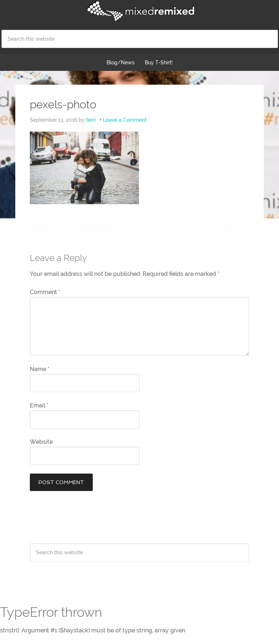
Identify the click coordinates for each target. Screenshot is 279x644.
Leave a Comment (125, 120)
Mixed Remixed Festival (140, 11)
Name (40, 369)
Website (41, 442)
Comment (45, 292)
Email (39, 405)
